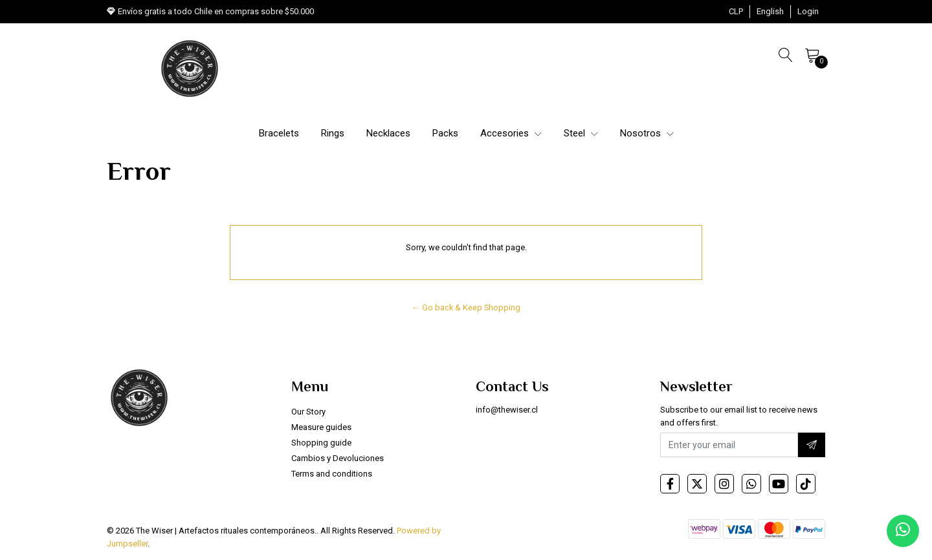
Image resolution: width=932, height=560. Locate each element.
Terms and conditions (332, 474)
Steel (581, 133)
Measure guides (321, 427)
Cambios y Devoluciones (338, 458)
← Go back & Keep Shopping (466, 307)
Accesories (511, 133)
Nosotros (647, 133)
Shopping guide (321, 443)
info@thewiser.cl (507, 410)
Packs (445, 133)
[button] (736, 12)
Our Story (308, 412)
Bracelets (279, 133)
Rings (333, 133)
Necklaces (388, 133)
